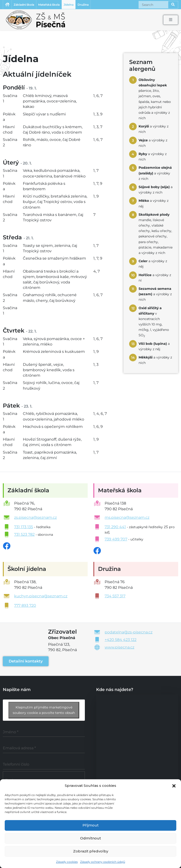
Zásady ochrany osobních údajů (103, 862)
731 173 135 (24, 527)
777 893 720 (25, 605)
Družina (83, 5)
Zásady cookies (67, 862)
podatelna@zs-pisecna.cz (129, 632)
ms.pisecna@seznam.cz (127, 517)
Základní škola (24, 5)
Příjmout (90, 825)
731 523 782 (24, 534)
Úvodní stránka (7, 5)
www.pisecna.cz (119, 647)
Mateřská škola (49, 5)
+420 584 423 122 (121, 640)
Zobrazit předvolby (91, 851)
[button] (174, 785)
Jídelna (69, 5)
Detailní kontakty (26, 661)
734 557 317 (115, 596)
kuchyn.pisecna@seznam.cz (41, 596)
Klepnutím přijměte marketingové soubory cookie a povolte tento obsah (44, 710)
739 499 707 (116, 539)
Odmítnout (90, 838)
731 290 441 (115, 527)
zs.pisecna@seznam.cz (35, 517)
